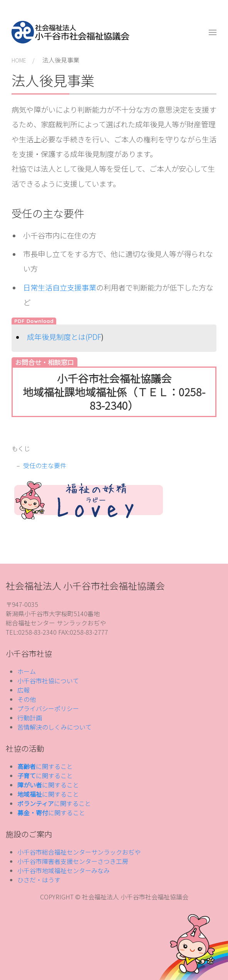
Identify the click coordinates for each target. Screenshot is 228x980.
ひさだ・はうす (39, 880)
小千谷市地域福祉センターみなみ (64, 870)
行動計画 (30, 718)
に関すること (45, 766)
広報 (23, 690)
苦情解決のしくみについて (54, 727)
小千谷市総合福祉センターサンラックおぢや (79, 852)
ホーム (27, 671)
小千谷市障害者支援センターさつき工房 (73, 861)
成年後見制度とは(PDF (64, 337)
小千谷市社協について (48, 681)
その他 (27, 699)
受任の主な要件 (45, 465)
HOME (19, 60)
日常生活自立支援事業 (60, 287)
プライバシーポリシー (48, 708)
